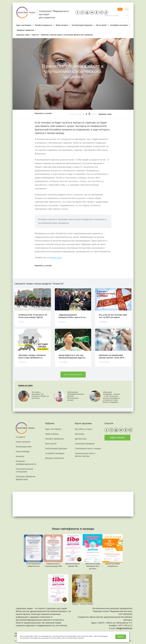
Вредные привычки (27, 30)
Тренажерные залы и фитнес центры (85, 455)
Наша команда (23, 451)
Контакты (20, 456)
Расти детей (103, 25)
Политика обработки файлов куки (25, 478)
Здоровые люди (105, 114)
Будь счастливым (25, 25)
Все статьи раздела (73, 375)
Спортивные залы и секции (88, 448)
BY (127, 9)
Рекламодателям (24, 447)
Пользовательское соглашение (24, 470)
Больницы (80, 434)
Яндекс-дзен (56, 258)
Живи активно (63, 25)
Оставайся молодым (120, 25)
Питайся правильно (45, 25)
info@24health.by (124, 628)
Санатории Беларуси (85, 444)
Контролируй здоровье (83, 25)
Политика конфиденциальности (26, 463)
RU (120, 9)
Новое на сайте (25, 385)
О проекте (20, 437)
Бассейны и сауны (84, 429)
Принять (121, 637)
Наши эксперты (23, 442)
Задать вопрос (117, 437)
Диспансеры (81, 439)
